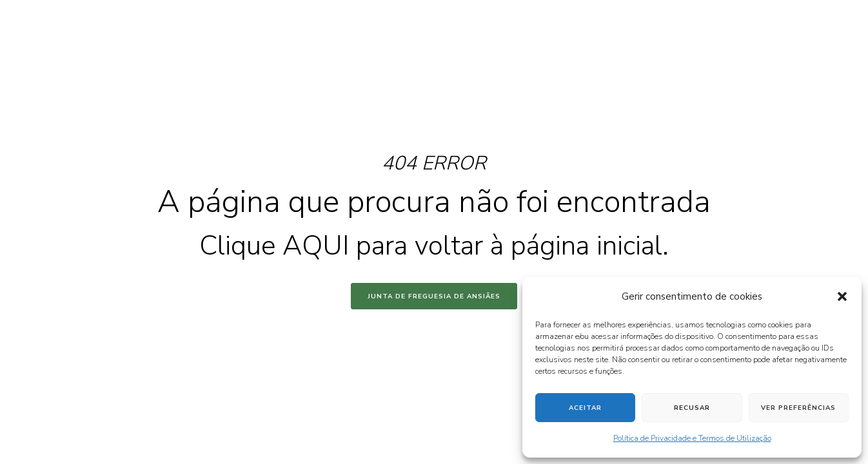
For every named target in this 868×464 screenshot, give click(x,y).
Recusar (692, 408)
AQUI (316, 246)
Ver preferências (798, 408)
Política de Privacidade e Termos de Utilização (692, 438)
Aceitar (585, 408)
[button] (842, 296)
